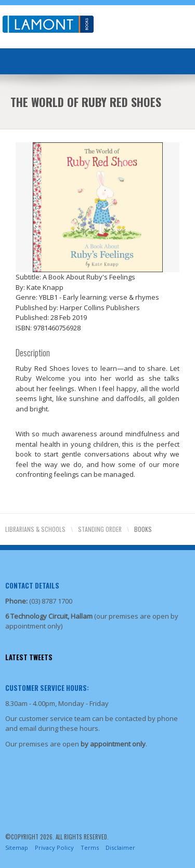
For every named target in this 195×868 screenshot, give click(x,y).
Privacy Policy (54, 847)
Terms (90, 847)
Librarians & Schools (35, 529)
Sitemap (17, 847)
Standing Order (100, 529)
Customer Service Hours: (47, 688)
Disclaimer (120, 847)
